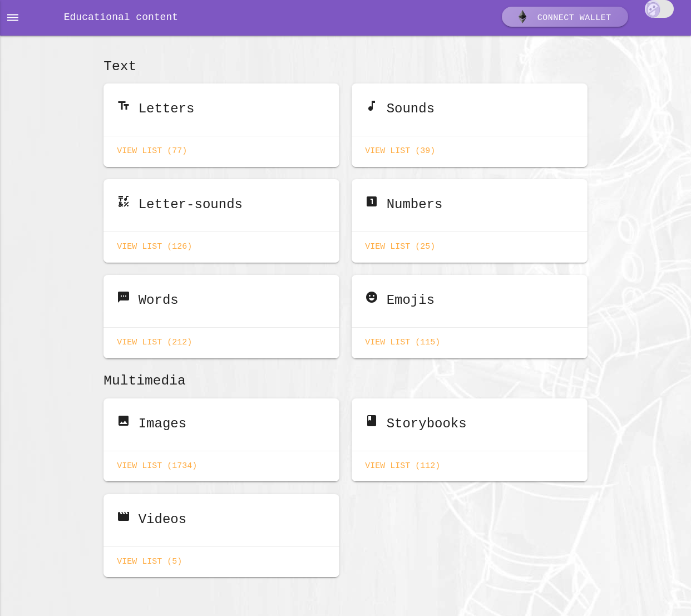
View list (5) (149, 554)
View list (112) (403, 460)
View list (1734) (157, 460)
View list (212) (154, 338)
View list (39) (400, 150)
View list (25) (400, 244)
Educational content (121, 18)
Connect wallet (564, 18)
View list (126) (154, 244)
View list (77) (152, 150)
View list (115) (403, 338)
